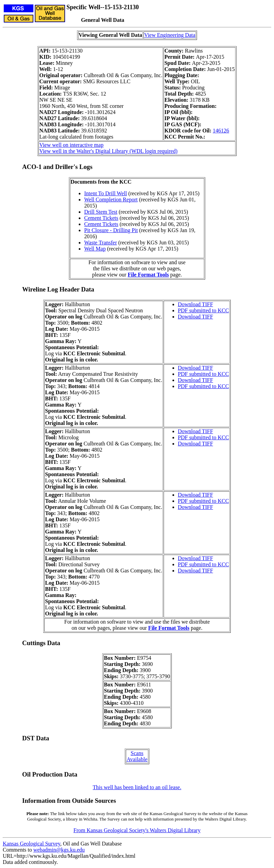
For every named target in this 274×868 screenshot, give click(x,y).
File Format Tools (148, 275)
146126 (221, 131)
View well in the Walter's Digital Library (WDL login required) (108, 151)
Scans (137, 753)
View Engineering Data (170, 35)
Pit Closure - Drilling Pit (111, 230)
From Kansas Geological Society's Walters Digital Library (137, 830)
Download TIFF (195, 304)
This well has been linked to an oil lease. (137, 787)
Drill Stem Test (101, 212)
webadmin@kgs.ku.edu (59, 850)
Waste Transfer (101, 243)
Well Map (95, 249)
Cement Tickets (101, 218)
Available (137, 759)
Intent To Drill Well (105, 193)
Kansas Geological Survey (32, 844)
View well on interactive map (71, 145)
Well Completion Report (111, 200)
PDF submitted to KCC (203, 310)
